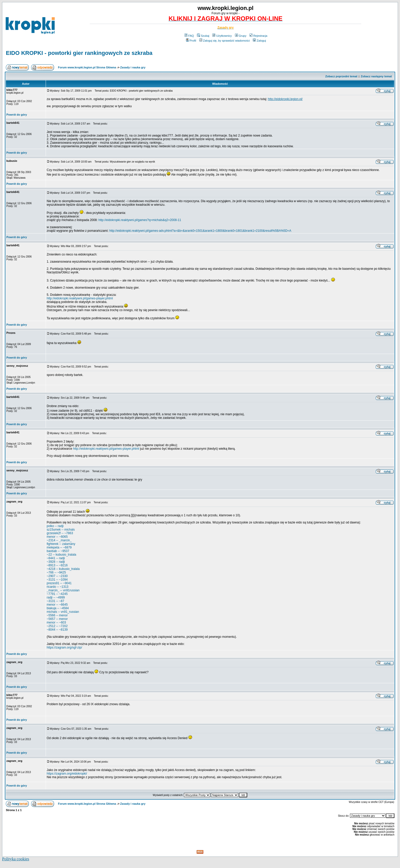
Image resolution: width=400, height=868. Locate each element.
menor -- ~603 (56, 622)
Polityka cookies (16, 859)
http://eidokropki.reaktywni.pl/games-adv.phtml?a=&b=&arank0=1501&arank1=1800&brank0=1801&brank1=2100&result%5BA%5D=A (200, 231)
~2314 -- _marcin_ (59, 540)
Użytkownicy (222, 36)
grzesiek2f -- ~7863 (60, 533)
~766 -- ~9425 (56, 572)
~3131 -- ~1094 (57, 580)
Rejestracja (258, 36)
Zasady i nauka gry (133, 67)
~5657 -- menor (57, 619)
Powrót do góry (17, 115)
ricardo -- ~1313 (58, 587)
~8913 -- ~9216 (57, 565)
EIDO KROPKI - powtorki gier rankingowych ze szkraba (79, 53)
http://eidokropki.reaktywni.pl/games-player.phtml (80, 298)
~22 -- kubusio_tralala (61, 555)
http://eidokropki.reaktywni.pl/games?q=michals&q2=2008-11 (140, 220)
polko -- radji (55, 526)
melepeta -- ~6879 (59, 547)
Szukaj (203, 36)
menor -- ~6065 (57, 537)
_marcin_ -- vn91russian (63, 590)
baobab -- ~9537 (58, 551)
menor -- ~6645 (57, 605)
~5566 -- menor (57, 615)
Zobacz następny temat (376, 76)
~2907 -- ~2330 (57, 576)
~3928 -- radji (56, 562)
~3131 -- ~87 (55, 601)
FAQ (189, 36)
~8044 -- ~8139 (57, 630)
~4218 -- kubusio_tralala (63, 569)
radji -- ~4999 (56, 597)
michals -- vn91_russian (63, 612)
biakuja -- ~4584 (58, 608)
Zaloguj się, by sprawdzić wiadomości (224, 41)
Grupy (241, 36)
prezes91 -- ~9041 (59, 583)
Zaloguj (259, 41)
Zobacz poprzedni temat (341, 76)
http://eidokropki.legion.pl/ (285, 99)
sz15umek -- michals (61, 530)
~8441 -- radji (56, 558)
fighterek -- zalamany (61, 544)
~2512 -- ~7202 (57, 626)
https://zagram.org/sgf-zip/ (64, 647)
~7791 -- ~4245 (57, 594)
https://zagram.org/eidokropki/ (67, 774)
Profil (191, 41)
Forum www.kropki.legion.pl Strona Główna (87, 67)
